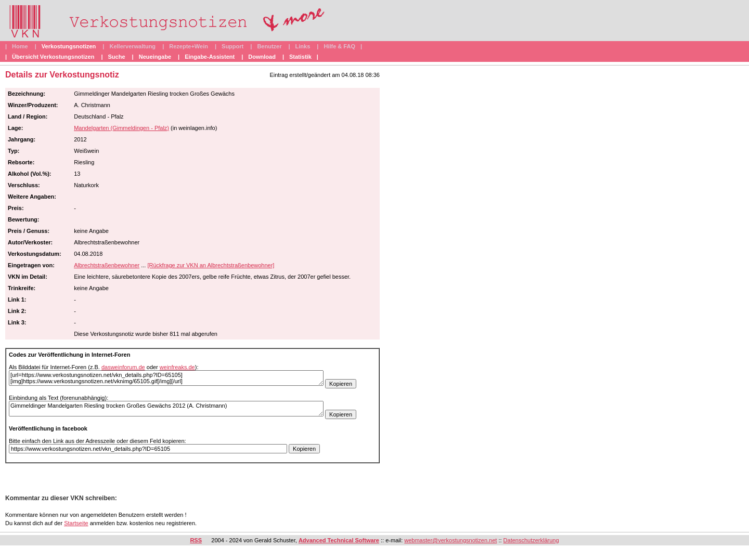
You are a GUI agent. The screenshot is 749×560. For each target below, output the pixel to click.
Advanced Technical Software (339, 540)
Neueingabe (155, 57)
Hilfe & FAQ (339, 46)
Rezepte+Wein (189, 46)
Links (303, 46)
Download (262, 57)
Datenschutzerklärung (531, 540)
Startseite (76, 523)
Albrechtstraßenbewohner (107, 265)
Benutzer (269, 46)
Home (20, 46)
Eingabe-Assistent (210, 57)
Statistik (300, 57)
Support (233, 46)
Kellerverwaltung (132, 46)
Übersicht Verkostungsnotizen (53, 57)
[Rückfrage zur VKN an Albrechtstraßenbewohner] (211, 265)
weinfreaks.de (177, 367)
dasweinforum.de (123, 367)
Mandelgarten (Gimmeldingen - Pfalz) (121, 128)
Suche (117, 57)
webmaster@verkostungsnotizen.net (450, 540)
